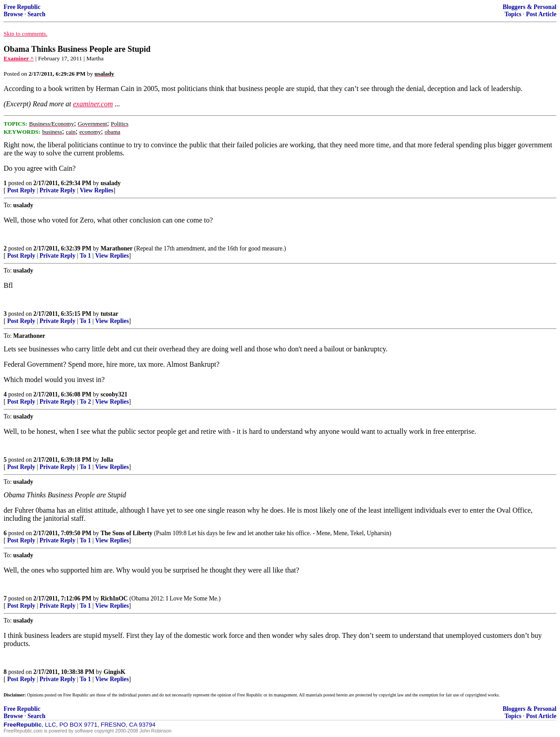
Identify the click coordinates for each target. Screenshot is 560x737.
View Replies (97, 190)
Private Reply (58, 190)
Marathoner (116, 248)
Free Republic (22, 7)
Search (36, 14)
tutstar (109, 314)
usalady (111, 183)
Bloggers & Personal (530, 7)
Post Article (541, 14)
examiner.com (93, 104)
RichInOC (114, 598)
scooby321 (114, 394)
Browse (13, 14)
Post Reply (21, 190)
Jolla (107, 460)
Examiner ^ (19, 58)
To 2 (85, 402)
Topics (513, 14)
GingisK (114, 672)
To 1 (85, 256)
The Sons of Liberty (126, 533)
